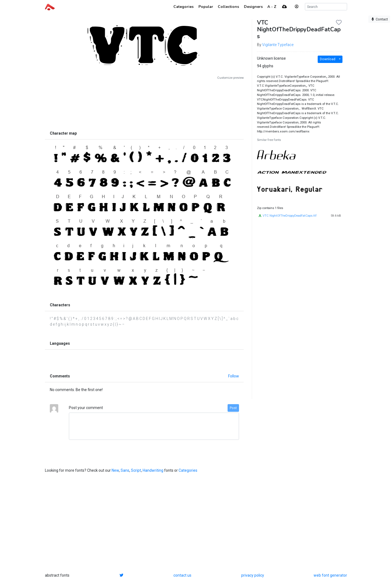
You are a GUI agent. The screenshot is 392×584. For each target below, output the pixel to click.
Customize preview (230, 78)
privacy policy (253, 575)
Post (233, 408)
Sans (125, 470)
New (115, 470)
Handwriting (153, 470)
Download (328, 59)
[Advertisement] (144, 104)
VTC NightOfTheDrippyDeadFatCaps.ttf (290, 216)
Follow (234, 376)
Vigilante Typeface (278, 45)
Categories (188, 470)
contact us (182, 575)
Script (136, 470)
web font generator (330, 575)
